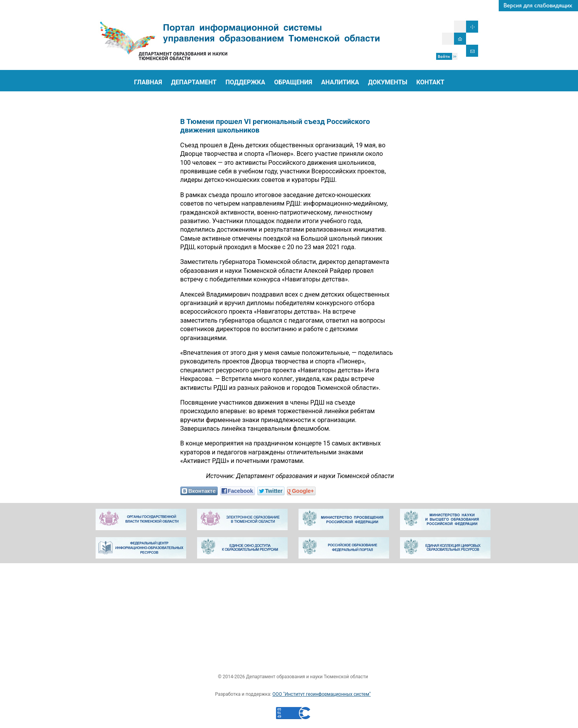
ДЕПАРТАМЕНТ (194, 82)
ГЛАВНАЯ (148, 82)
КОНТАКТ (430, 82)
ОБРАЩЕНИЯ (293, 82)
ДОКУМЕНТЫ (388, 82)
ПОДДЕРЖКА (245, 82)
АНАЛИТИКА (340, 82)
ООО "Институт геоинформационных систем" (322, 694)
